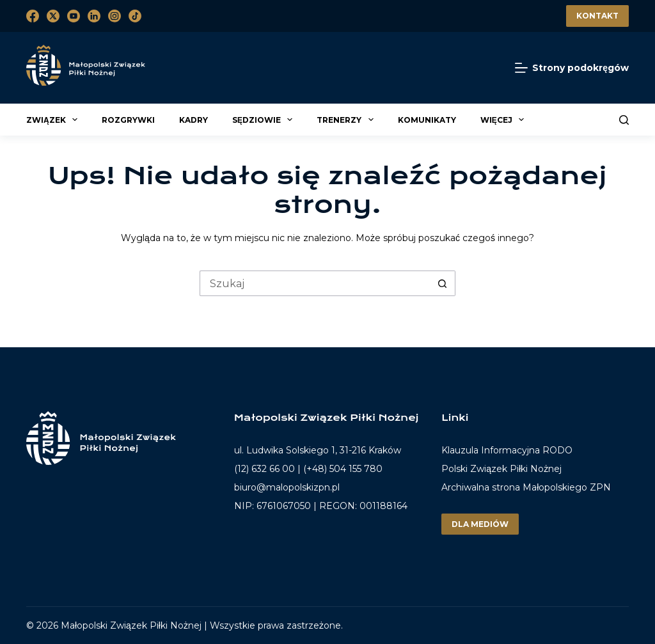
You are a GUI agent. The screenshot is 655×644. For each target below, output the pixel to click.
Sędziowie (264, 120)
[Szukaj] (624, 120)
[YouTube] (74, 16)
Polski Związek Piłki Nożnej (501, 469)
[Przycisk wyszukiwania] (443, 283)
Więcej (504, 120)
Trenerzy (347, 120)
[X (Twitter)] (53, 16)
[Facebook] (33, 16)
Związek (54, 120)
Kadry (193, 120)
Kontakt (597, 16)
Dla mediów (480, 524)
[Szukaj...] (315, 283)
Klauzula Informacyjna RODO (507, 451)
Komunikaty (427, 120)
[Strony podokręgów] (572, 68)
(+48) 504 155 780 (343, 469)
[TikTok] (135, 16)
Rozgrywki (128, 120)
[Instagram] (114, 16)
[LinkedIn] (94, 16)
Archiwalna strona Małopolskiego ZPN (526, 487)
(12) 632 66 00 (264, 469)
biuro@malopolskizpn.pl (287, 487)
